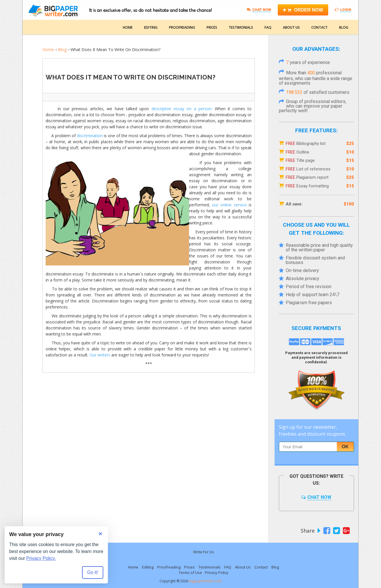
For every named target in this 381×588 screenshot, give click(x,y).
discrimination (90, 136)
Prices (212, 27)
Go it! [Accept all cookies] (93, 572)
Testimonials (241, 27)
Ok (345, 447)
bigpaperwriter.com (205, 581)
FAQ (268, 27)
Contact (319, 27)
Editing (151, 27)
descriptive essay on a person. (182, 109)
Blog (344, 27)
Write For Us (204, 552)
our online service (229, 205)
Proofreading (182, 27)
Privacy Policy (217, 573)
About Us (291, 27)
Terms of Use (190, 573)
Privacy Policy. (41, 558)
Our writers (100, 355)
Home (128, 27)
